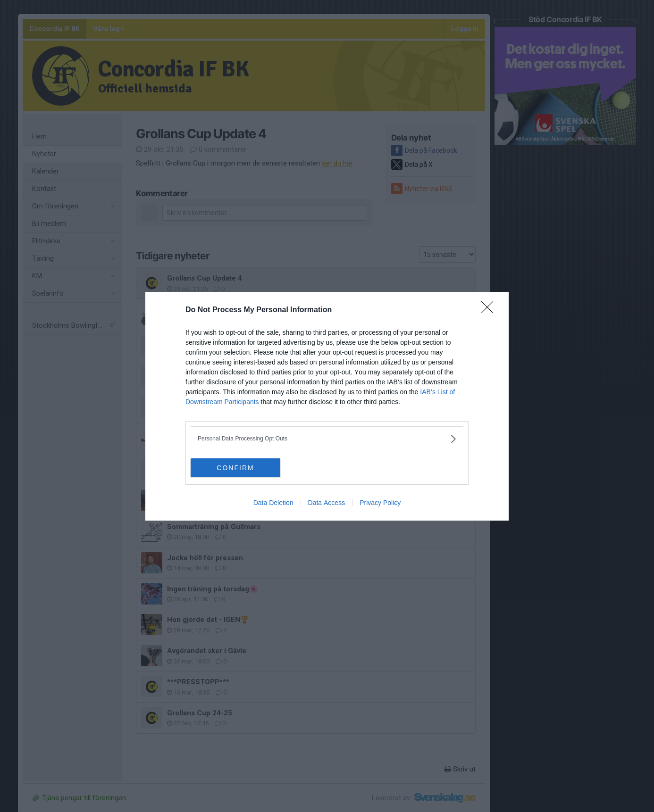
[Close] (490, 310)
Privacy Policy (380, 503)
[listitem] (327, 439)
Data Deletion (273, 503)
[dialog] (327, 406)
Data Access (327, 503)
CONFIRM (235, 467)
